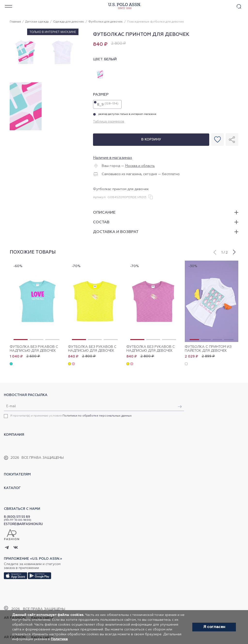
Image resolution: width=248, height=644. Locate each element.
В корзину (151, 140)
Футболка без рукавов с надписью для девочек (34, 349)
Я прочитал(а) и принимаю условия (71, 416)
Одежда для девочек (69, 22)
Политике (59, 639)
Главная (15, 22)
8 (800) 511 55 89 (17, 517)
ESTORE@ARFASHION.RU (23, 524)
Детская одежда (37, 22)
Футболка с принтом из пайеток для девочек (208, 349)
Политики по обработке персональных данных (97, 416)
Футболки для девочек (106, 22)
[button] (215, 252)
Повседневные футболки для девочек (156, 22)
